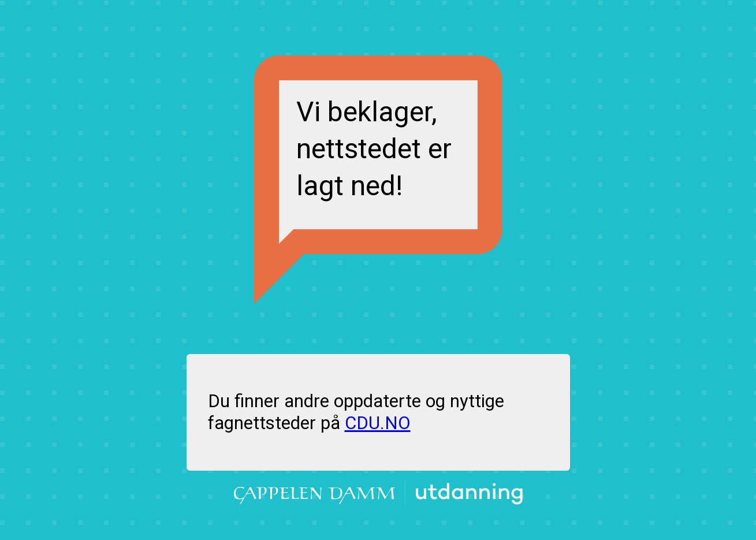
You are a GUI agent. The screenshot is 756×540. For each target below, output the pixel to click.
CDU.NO (378, 423)
